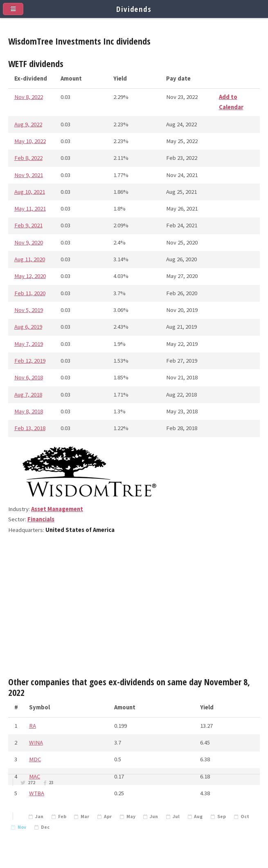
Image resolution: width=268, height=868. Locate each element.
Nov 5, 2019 (29, 310)
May (131, 816)
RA (33, 726)
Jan (39, 816)
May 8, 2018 (29, 411)
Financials (41, 519)
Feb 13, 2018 (30, 428)
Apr (108, 816)
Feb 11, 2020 (30, 293)
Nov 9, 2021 (29, 175)
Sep (222, 816)
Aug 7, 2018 (28, 395)
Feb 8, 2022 (28, 158)
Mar (85, 816)
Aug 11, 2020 (30, 259)
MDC (35, 759)
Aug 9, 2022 (28, 124)
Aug (198, 816)
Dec (45, 827)
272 (32, 783)
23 (51, 783)
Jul (176, 816)
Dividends (134, 9)
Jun (154, 816)
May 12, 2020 (30, 276)
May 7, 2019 (29, 344)
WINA (36, 742)
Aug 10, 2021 (30, 192)
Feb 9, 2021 (28, 225)
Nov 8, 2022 (29, 97)
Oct (245, 816)
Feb (62, 816)
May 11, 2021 (30, 209)
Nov (22, 827)
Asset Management (57, 509)
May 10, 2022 (30, 141)
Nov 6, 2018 (29, 377)
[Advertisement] (134, 609)
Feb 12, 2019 (30, 361)
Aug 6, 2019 (28, 327)
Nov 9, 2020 (29, 242)
